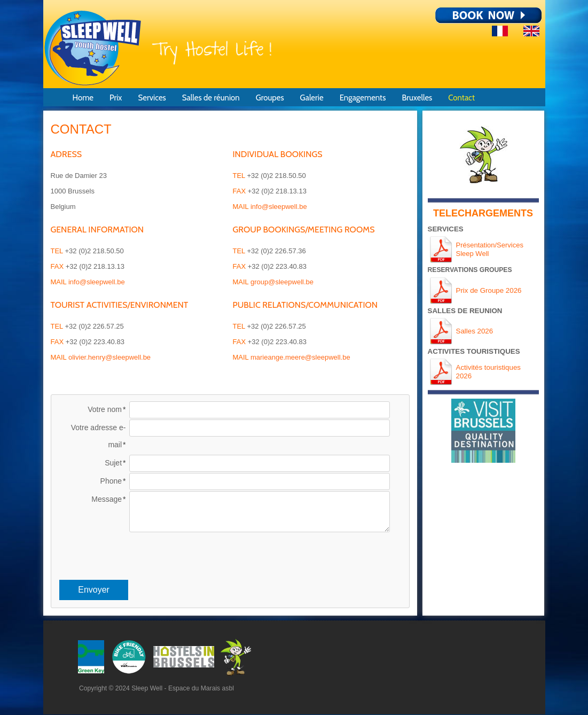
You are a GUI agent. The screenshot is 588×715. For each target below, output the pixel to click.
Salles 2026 (475, 331)
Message (107, 499)
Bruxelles (417, 98)
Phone (111, 481)
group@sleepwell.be (282, 282)
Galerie (312, 98)
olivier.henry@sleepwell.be (109, 357)
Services (152, 98)
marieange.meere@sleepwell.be (300, 357)
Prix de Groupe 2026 (489, 290)
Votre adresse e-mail (99, 436)
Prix (116, 98)
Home (83, 98)
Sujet (113, 463)
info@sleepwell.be (97, 282)
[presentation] (230, 554)
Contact (461, 98)
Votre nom (105, 409)
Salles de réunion (211, 98)
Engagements (363, 98)
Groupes (270, 98)
